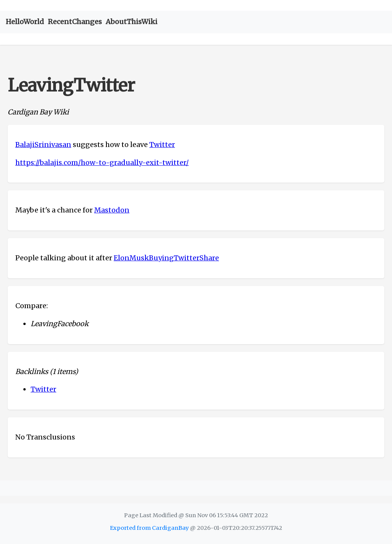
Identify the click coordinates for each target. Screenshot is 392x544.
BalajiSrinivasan (43, 145)
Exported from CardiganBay (149, 528)
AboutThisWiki (131, 22)
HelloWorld (25, 22)
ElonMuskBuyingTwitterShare (166, 258)
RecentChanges (75, 22)
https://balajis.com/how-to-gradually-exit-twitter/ (102, 163)
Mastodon (112, 210)
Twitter (162, 145)
